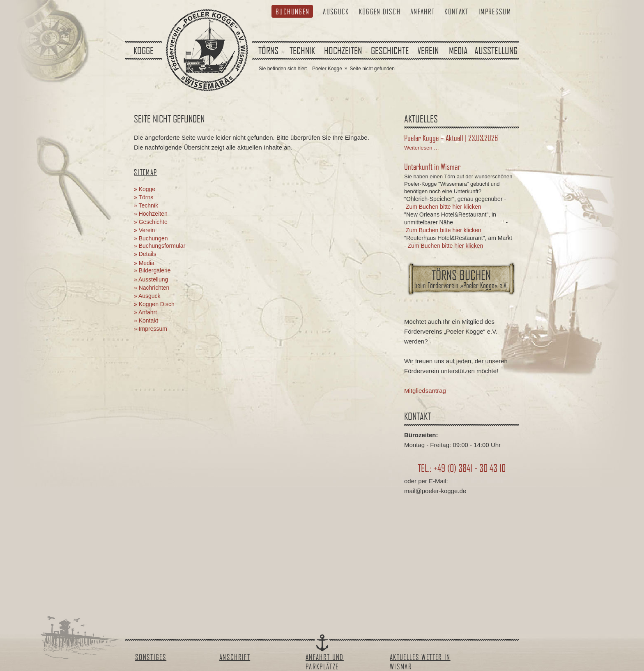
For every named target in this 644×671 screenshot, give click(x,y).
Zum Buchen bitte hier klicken (444, 207)
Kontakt (456, 11)
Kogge (144, 51)
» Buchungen (151, 238)
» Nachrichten (152, 288)
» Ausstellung (151, 279)
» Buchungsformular (160, 246)
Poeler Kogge (327, 69)
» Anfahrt (145, 312)
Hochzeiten (343, 51)
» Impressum (151, 329)
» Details (145, 254)
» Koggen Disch (154, 304)
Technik (302, 51)
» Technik (146, 205)
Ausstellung (496, 51)
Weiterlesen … (422, 148)
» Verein (144, 230)
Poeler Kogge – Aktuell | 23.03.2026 (451, 138)
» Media (144, 263)
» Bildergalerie (152, 270)
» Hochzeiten (151, 214)
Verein (428, 51)
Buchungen (292, 11)
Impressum (495, 11)
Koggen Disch (380, 11)
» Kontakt (146, 321)
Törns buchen (461, 279)
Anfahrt (422, 11)
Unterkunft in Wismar (432, 166)
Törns (268, 51)
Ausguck (336, 11)
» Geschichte (151, 222)
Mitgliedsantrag (425, 391)
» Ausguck (147, 296)
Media (458, 51)
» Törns (144, 197)
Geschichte (390, 51)
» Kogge (145, 189)
